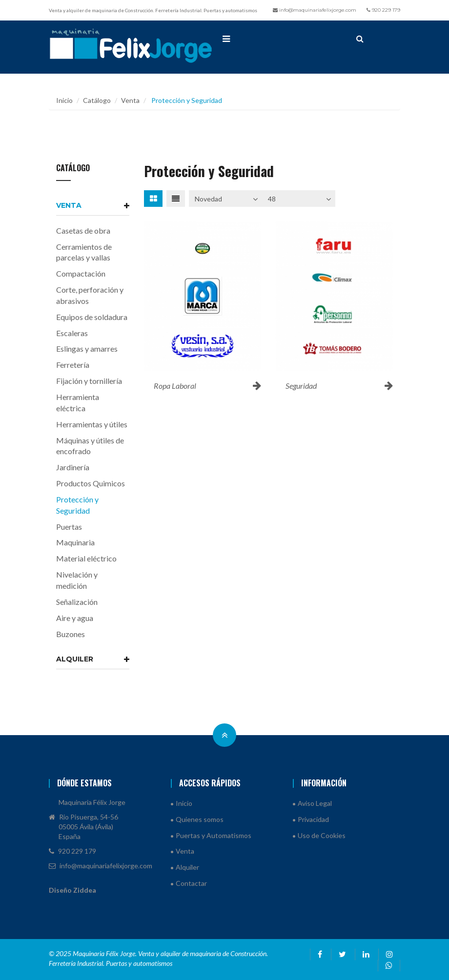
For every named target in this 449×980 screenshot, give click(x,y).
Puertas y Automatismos (214, 835)
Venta (130, 100)
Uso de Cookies (322, 835)
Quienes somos (200, 819)
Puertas (69, 527)
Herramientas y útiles (92, 424)
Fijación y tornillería (89, 381)
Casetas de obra (83, 230)
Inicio (64, 100)
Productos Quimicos (91, 483)
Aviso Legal (315, 803)
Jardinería (73, 467)
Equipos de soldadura (92, 317)
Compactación (81, 273)
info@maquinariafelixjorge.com (315, 10)
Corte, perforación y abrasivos (90, 295)
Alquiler (93, 659)
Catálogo (97, 100)
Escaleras (72, 333)
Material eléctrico (86, 558)
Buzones (71, 634)
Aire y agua (75, 618)
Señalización (77, 602)
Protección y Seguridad (77, 505)
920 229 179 (383, 10)
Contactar (191, 883)
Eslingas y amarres (87, 349)
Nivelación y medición (77, 580)
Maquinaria (75, 542)
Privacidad (313, 819)
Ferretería (73, 365)
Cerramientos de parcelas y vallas (84, 252)
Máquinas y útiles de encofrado (90, 446)
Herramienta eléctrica (78, 402)
